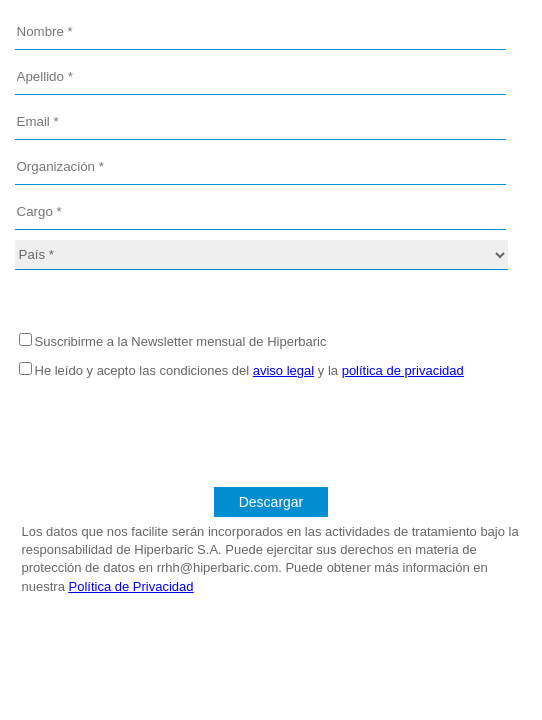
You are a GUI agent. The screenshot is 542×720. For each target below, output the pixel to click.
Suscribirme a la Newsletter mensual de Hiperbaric (181, 341)
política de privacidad (403, 370)
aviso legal (283, 370)
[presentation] (271, 428)
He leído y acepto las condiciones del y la (249, 370)
